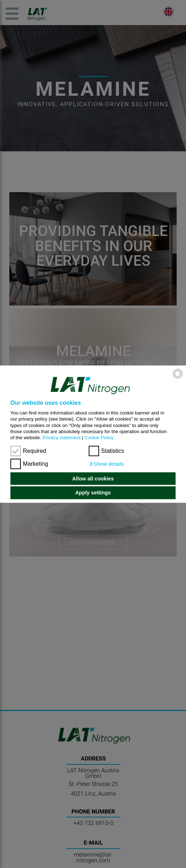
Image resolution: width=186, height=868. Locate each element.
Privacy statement (61, 438)
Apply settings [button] (93, 493)
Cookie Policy (99, 438)
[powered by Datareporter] (178, 378)
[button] (106, 464)
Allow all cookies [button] (93, 479)
